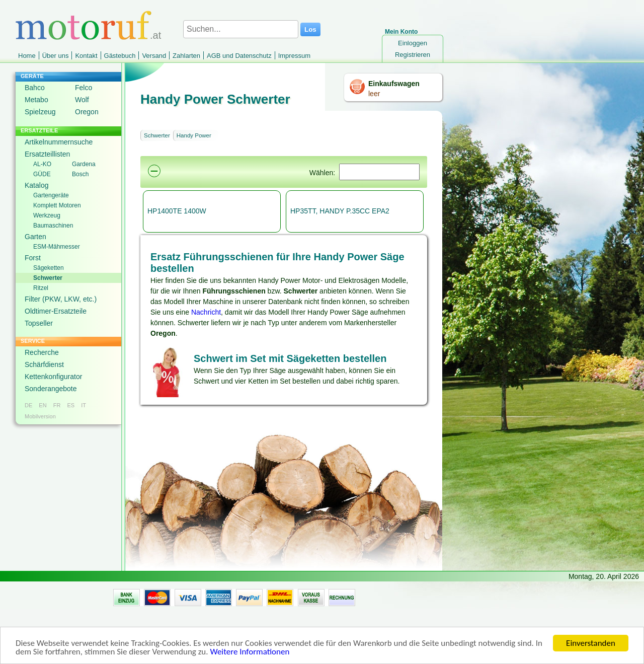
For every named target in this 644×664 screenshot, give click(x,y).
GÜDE (42, 174)
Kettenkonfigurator (53, 377)
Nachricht (206, 312)
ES (71, 405)
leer (374, 94)
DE (28, 405)
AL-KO (42, 164)
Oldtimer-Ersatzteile (56, 311)
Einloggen (413, 43)
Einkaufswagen (394, 84)
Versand (154, 56)
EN (43, 405)
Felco (84, 88)
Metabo (36, 100)
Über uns (56, 56)
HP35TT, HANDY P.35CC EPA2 (340, 211)
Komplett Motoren (57, 205)
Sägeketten (49, 268)
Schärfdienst (44, 364)
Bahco (35, 88)
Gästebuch (120, 56)
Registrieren (413, 55)
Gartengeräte (51, 195)
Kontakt (86, 56)
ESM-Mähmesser (57, 247)
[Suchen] (379, 172)
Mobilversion (40, 416)
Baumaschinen (53, 226)
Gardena (84, 164)
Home (27, 56)
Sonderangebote (51, 389)
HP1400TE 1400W (177, 211)
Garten (35, 237)
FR (57, 405)
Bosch (80, 174)
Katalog (36, 185)
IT (84, 405)
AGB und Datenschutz (239, 56)
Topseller (39, 323)
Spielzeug (40, 112)
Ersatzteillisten (47, 154)
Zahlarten (186, 56)
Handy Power (194, 135)
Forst (33, 258)
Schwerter (48, 278)
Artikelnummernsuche (59, 142)
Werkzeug (47, 215)
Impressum (294, 56)
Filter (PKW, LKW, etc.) (61, 299)
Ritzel (41, 288)
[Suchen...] (241, 29)
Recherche (42, 352)
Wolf (82, 100)
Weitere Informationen (250, 653)
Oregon (87, 112)
